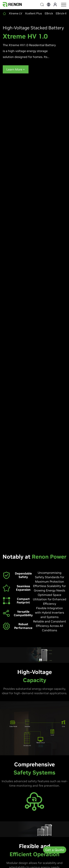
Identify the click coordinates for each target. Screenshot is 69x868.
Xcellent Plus (33, 13)
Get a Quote (55, 850)
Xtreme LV (16, 13)
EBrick (49, 13)
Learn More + (16, 69)
